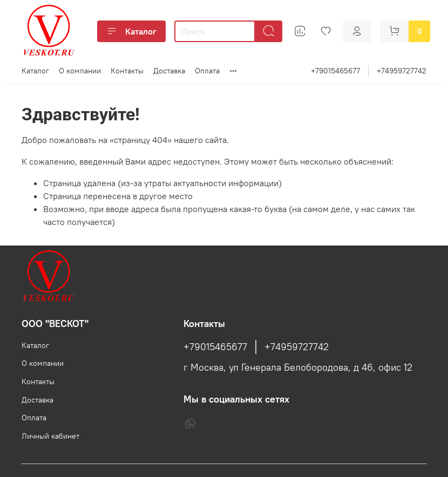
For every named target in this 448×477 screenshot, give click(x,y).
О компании (80, 71)
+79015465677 (335, 71)
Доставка (169, 71)
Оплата (207, 71)
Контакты (127, 71)
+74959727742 (402, 71)
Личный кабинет (50, 436)
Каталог (131, 31)
